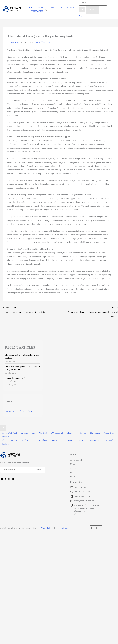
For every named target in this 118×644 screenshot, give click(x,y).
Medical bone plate (43, 44)
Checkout (43, 435)
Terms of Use (62, 530)
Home (71, 435)
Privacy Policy (110, 435)
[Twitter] (5, 481)
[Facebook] (2, 481)
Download (74, 479)
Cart (34, 435)
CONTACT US (57, 435)
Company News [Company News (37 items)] (11, 413)
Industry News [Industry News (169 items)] (27, 413)
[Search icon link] (81, 17)
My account (95, 435)
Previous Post (31, 312)
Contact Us (76, 484)
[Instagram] (13, 481)
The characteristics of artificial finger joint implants (22, 358)
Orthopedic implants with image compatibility (18, 382)
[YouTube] (9, 481)
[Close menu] (3, 430)
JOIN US (82, 435)
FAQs (72, 475)
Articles (25, 435)
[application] (61, 8)
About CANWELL (10, 435)
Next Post (89, 315)
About (73, 457)
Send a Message (81, 489)
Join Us (73, 470)
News (72, 466)
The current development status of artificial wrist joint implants (22, 370)
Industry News (13, 44)
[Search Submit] (82, 9)
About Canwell (76, 462)
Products (6, 439)
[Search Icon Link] (46, 12)
